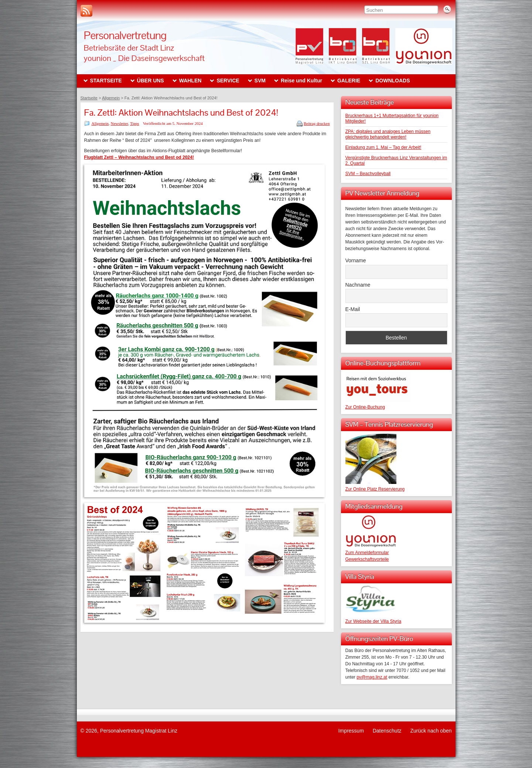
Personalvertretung (125, 35)
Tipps (135, 123)
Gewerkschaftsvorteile (367, 559)
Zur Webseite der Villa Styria (374, 621)
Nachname (358, 285)
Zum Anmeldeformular (367, 553)
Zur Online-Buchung (365, 407)
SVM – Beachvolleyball (368, 174)
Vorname (356, 260)
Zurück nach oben (431, 731)
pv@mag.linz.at (372, 677)
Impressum (351, 731)
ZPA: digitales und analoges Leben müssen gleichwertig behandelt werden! (388, 134)
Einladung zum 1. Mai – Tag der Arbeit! (383, 147)
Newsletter (119, 123)
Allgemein (100, 123)
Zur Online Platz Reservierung (375, 489)
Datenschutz (387, 731)
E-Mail (353, 309)
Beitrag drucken (317, 123)
